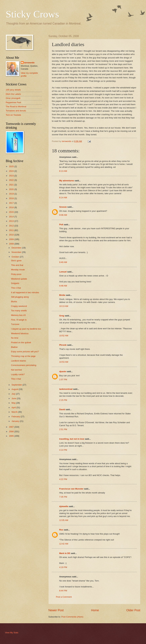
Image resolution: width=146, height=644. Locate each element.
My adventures (67, 181)
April (14, 407)
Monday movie (18, 270)
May (14, 403)
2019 (12, 194)
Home (95, 610)
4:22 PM (63, 479)
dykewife (64, 506)
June (14, 398)
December (17, 248)
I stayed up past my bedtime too (26, 329)
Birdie (62, 295)
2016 (12, 207)
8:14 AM (63, 198)
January (16, 421)
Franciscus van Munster (71, 489)
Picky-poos (16, 274)
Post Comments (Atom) (72, 617)
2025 (12, 166)
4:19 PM (63, 567)
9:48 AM (63, 286)
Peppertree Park (13, 102)
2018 (12, 198)
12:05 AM (64, 520)
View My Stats (12, 633)
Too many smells (19, 311)
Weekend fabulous (20, 333)
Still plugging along (20, 297)
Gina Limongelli (13, 98)
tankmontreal (66, 389)
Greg (62, 316)
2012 (12, 226)
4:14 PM (63, 450)
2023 (12, 176)
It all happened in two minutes (25, 292)
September (17, 385)
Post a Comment (64, 597)
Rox (61, 530)
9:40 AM (63, 262)
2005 (12, 436)
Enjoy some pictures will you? (25, 352)
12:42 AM (64, 544)
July (14, 394)
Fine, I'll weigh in (19, 320)
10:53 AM (64, 362)
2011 (12, 230)
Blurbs (14, 302)
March (15, 412)
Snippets (15, 283)
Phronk (63, 345)
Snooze (63, 207)
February (16, 417)
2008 (12, 244)
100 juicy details (13, 90)
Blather (14, 347)
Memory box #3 (18, 315)
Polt (61, 225)
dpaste (63, 371)
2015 (12, 212)
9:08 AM (63, 215)
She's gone (16, 261)
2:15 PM (63, 400)
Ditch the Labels (13, 94)
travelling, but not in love (72, 439)
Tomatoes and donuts (16, 111)
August (15, 389)
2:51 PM (63, 429)
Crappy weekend (19, 306)
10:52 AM (64, 336)
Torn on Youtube (13, 115)
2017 (12, 203)
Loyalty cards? (18, 374)
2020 (12, 189)
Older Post (133, 610)
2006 (12, 431)
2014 (12, 217)
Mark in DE (65, 553)
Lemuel (63, 272)
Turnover (15, 324)
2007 (12, 427)
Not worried (16, 370)
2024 (12, 171)
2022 (12, 180)
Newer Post (56, 610)
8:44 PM (63, 591)
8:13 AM (63, 171)
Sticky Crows (32, 14)
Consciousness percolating (24, 365)
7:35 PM (63, 497)
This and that (17, 265)
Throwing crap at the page (23, 356)
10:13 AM (64, 306)
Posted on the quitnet (21, 342)
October (16, 257)
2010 (12, 235)
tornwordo (29, 63)
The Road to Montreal (16, 107)
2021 (12, 185)
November (17, 252)
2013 (12, 221)
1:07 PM (63, 380)
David (62, 409)
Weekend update (19, 279)
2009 (12, 239)
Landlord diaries (19, 361)
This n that (16, 288)
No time (15, 338)
